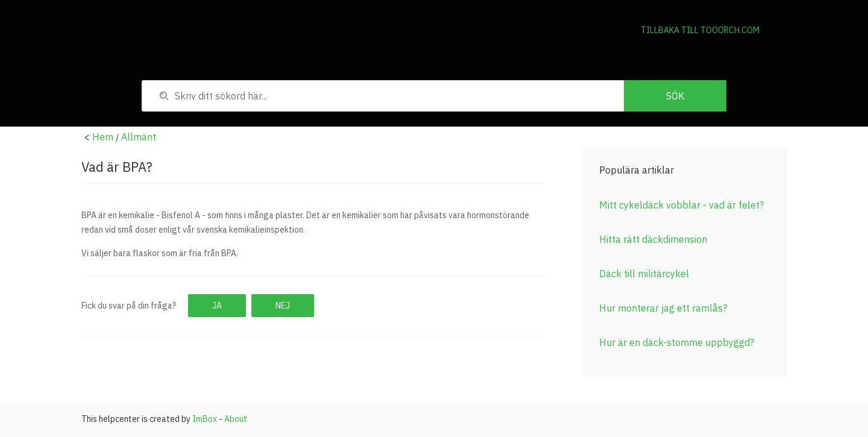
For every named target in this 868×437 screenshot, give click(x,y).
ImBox (205, 419)
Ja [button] (217, 306)
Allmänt (139, 137)
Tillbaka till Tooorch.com (700, 30)
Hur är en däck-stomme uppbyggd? (677, 342)
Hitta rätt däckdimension (653, 239)
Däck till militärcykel (644, 274)
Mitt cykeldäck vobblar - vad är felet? (681, 205)
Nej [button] (283, 306)
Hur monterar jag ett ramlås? (663, 308)
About (236, 419)
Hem (103, 137)
